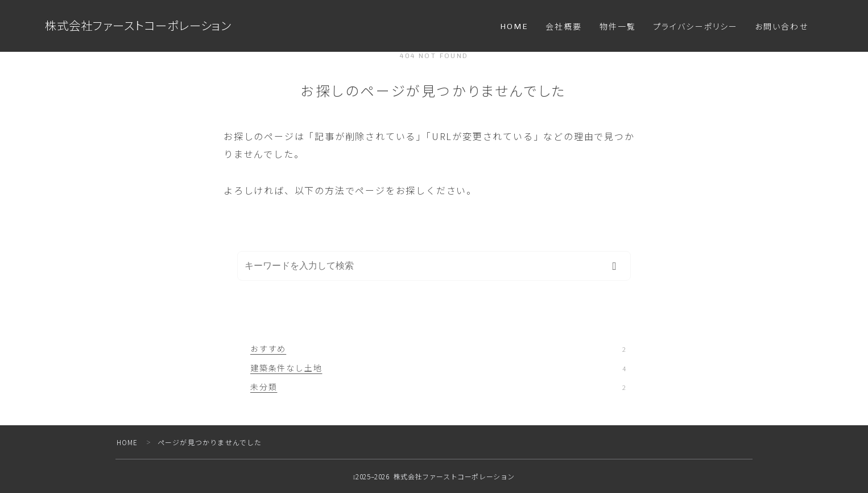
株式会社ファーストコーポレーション (143, 26)
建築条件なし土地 (438, 368)
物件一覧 (618, 27)
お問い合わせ (782, 27)
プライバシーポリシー (695, 27)
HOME (514, 26)
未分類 (438, 387)
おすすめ (438, 348)
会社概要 (564, 27)
